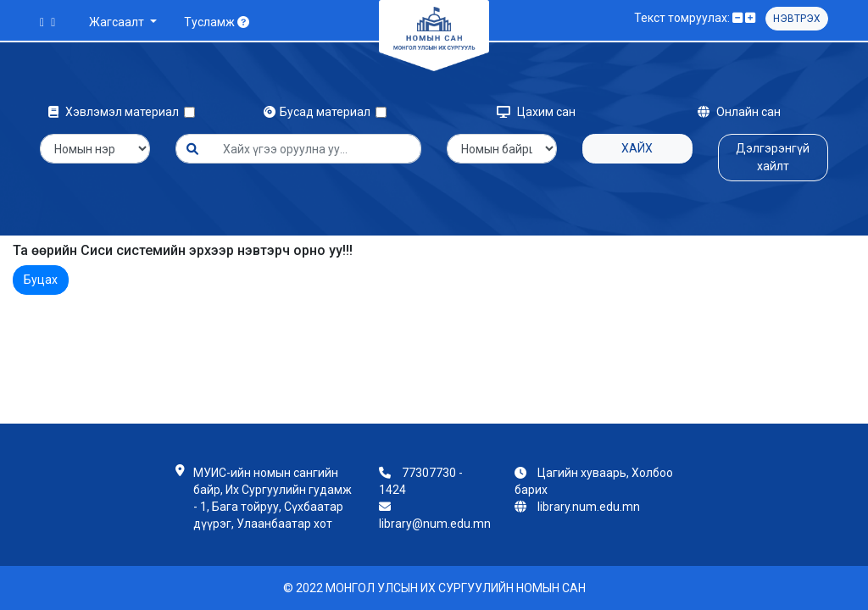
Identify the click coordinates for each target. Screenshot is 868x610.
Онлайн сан (739, 112)
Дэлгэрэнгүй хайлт (773, 157)
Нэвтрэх (797, 19)
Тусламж (217, 22)
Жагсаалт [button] (118, 22)
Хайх (637, 148)
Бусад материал (320, 112)
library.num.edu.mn (589, 507)
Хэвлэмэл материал (116, 112)
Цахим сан (536, 112)
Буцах (41, 280)
